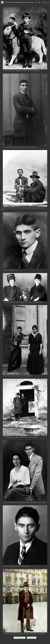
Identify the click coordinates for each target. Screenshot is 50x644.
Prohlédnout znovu (20, 638)
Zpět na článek (32, 638)
